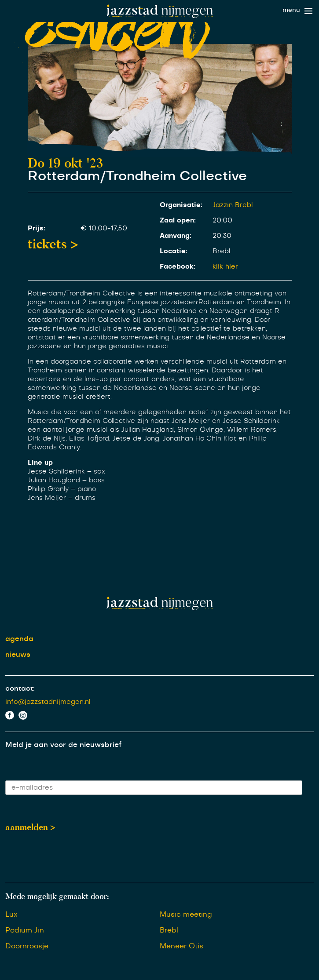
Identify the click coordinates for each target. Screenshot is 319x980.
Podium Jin (25, 930)
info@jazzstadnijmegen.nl (48, 702)
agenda (19, 639)
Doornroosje (27, 946)
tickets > (53, 244)
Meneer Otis (181, 946)
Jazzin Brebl (233, 205)
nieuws (18, 655)
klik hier (225, 267)
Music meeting (186, 914)
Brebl (169, 930)
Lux (11, 914)
